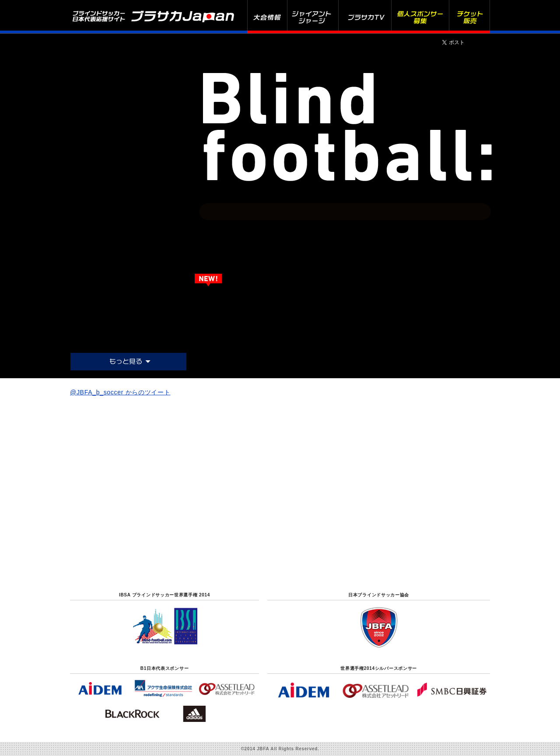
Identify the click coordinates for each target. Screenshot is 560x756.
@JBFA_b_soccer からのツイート (120, 392)
